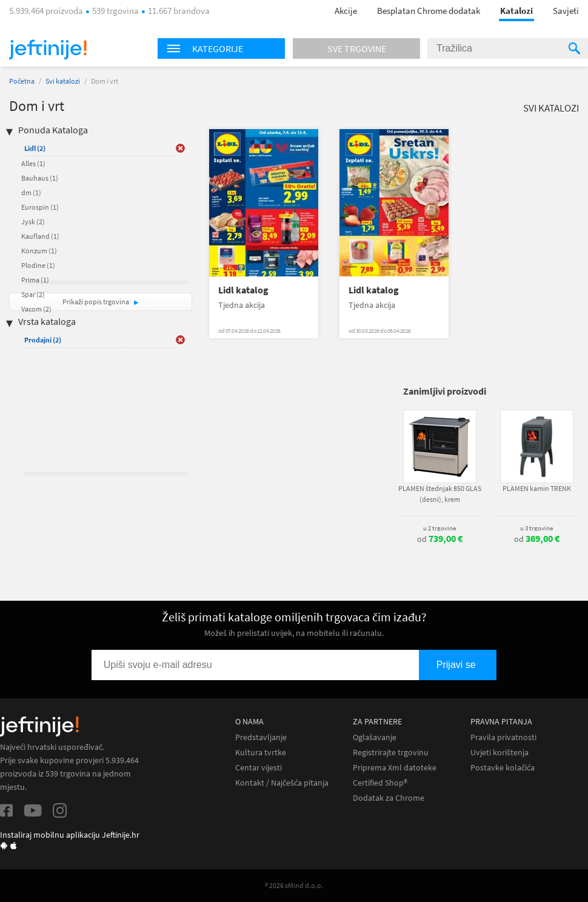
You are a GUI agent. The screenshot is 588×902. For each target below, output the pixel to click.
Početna (22, 81)
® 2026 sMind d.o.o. (294, 885)
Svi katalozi (63, 81)
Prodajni (43, 340)
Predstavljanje (261, 737)
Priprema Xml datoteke (395, 768)
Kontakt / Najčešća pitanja (282, 783)
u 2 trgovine (439, 528)
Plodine (38, 265)
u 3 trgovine (536, 528)
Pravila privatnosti (503, 737)
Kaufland (40, 236)
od (440, 539)
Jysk (33, 222)
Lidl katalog (243, 290)
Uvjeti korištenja (499, 753)
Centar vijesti (259, 768)
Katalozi (516, 11)
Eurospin (40, 207)
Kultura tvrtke (261, 753)
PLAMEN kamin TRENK (537, 488)
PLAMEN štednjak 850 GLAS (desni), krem (440, 494)
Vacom (36, 309)
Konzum (39, 251)
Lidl (35, 148)
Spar (33, 294)
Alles (33, 163)
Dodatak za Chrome (389, 798)
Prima (35, 280)
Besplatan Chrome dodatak (429, 11)
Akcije (346, 11)
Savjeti (566, 11)
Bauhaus (40, 178)
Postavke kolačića (503, 768)
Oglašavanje (375, 737)
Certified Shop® (380, 783)
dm (31, 192)
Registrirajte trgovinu (391, 753)
